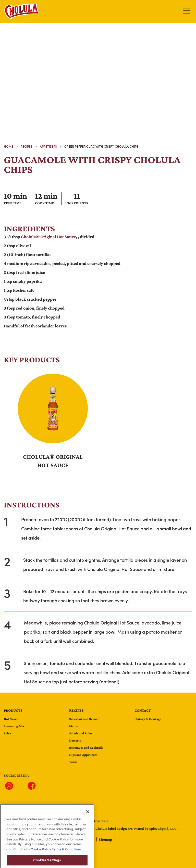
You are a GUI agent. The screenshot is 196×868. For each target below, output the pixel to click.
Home (9, 146)
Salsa (7, 733)
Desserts (75, 740)
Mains (73, 726)
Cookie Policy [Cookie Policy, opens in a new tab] (41, 861)
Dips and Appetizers (83, 755)
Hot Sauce (11, 719)
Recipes (76, 710)
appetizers (48, 146)
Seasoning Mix (14, 726)
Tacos (73, 762)
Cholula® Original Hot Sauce (48, 237)
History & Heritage (148, 719)
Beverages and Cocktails (86, 748)
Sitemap (106, 839)
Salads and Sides (81, 733)
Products (13, 710)
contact (143, 710)
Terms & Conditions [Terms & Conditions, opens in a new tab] (66, 861)
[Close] (88, 823)
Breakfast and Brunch (84, 719)
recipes (27, 146)
